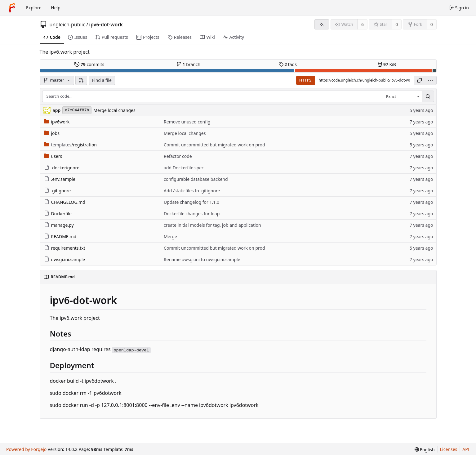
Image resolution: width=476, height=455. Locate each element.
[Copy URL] (420, 80)
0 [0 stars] (397, 24)
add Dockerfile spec (184, 168)
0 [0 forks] (432, 24)
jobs (52, 133)
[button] (81, 80)
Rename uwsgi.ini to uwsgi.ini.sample (202, 259)
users (53, 156)
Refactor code (178, 156)
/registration (71, 145)
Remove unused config (187, 122)
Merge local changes (114, 110)
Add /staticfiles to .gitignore (192, 191)
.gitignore (58, 191)
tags (288, 64)
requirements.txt (65, 248)
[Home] (12, 8)
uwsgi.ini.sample (65, 259)
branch (188, 64)
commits (89, 64)
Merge (170, 236)
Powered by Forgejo (26, 449)
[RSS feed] (322, 24)
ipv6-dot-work (106, 25)
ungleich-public (67, 25)
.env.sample (60, 179)
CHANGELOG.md (65, 202)
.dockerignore (62, 168)
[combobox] (402, 96)
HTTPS (305, 80)
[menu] (431, 80)
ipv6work (57, 122)
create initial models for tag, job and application (212, 225)
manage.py (59, 225)
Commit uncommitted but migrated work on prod (214, 145)
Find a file (102, 80)
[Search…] (428, 96)
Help (56, 8)
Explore (34, 8)
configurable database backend (196, 179)
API (466, 449)
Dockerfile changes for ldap (192, 214)
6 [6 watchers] (363, 24)
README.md (60, 236)
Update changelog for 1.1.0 (191, 202)
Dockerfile (58, 214)
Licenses (449, 449)
